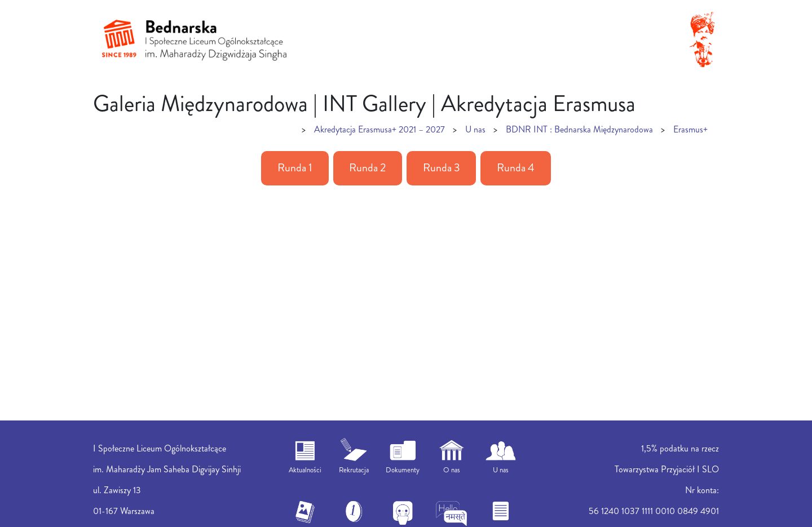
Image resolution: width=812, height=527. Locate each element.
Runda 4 (516, 168)
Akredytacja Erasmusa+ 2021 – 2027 (379, 129)
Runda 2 (367, 168)
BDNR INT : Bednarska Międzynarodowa (579, 129)
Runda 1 (295, 168)
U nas (475, 129)
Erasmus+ (690, 129)
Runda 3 (442, 168)
